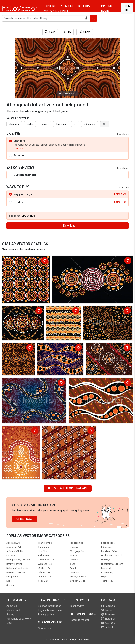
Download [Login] (67, 226)
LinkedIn (108, 627)
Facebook (109, 606)
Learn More (123, 134)
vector (30, 124)
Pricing (107, 6)
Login (105, 11)
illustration (61, 124)
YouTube (108, 623)
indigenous (90, 124)
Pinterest (108, 614)
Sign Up (127, 8)
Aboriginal (14, 124)
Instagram (109, 619)
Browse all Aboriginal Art (68, 488)
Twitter (107, 610)
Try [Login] (67, 32)
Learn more (19, 148)
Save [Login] (50, 32)
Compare (124, 188)
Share (85, 32)
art (75, 124)
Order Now (24, 519)
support (44, 124)
